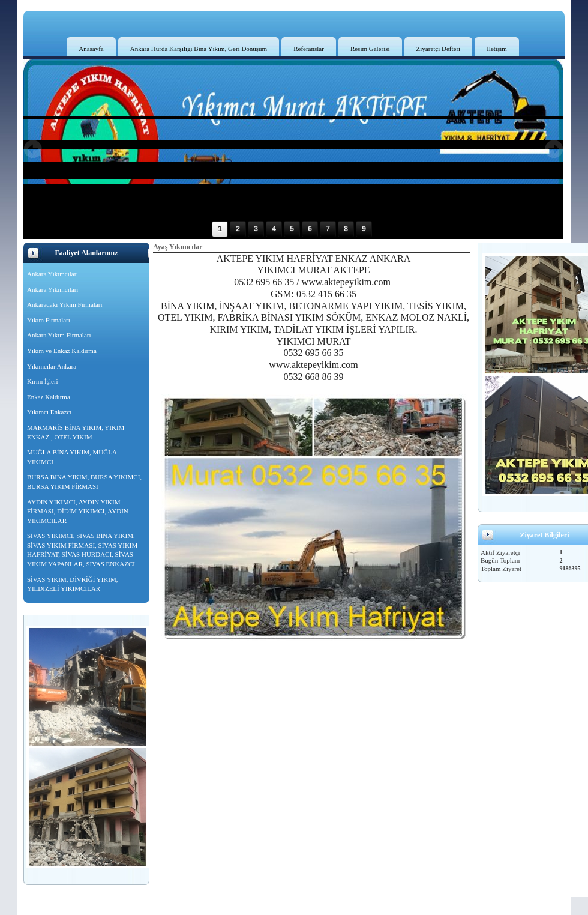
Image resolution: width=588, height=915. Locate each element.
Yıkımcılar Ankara (52, 366)
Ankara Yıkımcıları (52, 289)
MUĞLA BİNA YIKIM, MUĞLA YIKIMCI (72, 457)
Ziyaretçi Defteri (439, 49)
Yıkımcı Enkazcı (49, 412)
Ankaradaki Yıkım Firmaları (64, 304)
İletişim (497, 49)
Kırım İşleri (43, 381)
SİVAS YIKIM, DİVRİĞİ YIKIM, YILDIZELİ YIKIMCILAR (72, 584)
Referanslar (309, 49)
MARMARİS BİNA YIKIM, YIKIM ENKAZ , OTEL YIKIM (76, 432)
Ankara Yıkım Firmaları (59, 335)
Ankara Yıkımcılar (52, 274)
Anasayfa (91, 49)
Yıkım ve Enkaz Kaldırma (62, 351)
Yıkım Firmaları (49, 320)
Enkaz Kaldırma (49, 397)
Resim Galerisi (370, 49)
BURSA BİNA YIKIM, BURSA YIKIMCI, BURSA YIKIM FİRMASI (84, 482)
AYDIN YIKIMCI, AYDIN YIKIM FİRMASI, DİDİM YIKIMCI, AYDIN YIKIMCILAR (78, 511)
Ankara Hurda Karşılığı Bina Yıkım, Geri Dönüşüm (199, 49)
